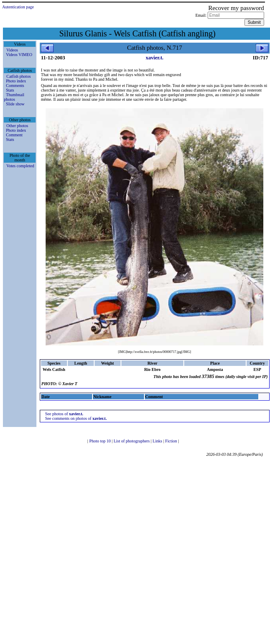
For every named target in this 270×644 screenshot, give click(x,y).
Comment (14, 135)
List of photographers (132, 441)
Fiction (171, 441)
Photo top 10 (100, 441)
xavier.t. (155, 58)
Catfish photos (18, 76)
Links (158, 441)
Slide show (15, 104)
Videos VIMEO (19, 55)
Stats (10, 90)
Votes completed (20, 166)
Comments (15, 86)
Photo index (16, 81)
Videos (12, 50)
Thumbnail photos (14, 97)
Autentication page (18, 7)
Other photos (17, 126)
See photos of (64, 414)
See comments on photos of (76, 418)
